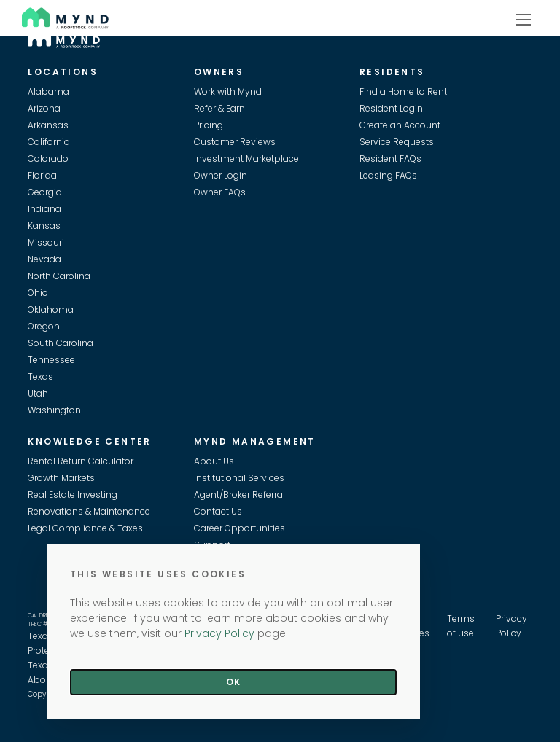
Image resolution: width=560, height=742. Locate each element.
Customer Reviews (235, 142)
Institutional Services (239, 478)
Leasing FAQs (388, 175)
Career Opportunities (240, 528)
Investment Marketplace (246, 159)
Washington (54, 410)
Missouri (46, 242)
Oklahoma (51, 309)
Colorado (48, 159)
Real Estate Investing (73, 495)
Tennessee (51, 360)
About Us (214, 461)
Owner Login (221, 175)
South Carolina (61, 343)
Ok (233, 682)
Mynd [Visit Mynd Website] (36, 16)
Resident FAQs (390, 159)
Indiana (44, 209)
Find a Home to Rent (403, 91)
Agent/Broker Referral (240, 495)
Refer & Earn (219, 108)
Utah (38, 393)
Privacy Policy (219, 633)
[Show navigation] (523, 19)
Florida (42, 175)
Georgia (45, 192)
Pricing (209, 125)
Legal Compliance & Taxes (85, 528)
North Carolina (59, 276)
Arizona (44, 108)
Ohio (38, 293)
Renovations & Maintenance (89, 511)
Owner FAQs (220, 192)
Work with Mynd (228, 91)
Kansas (44, 226)
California (49, 142)
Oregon (44, 326)
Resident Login (391, 108)
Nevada (44, 259)
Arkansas (48, 125)
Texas (40, 376)
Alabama (48, 91)
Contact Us (218, 511)
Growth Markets (61, 478)
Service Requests (397, 142)
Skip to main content (6, 63)
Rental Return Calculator (81, 461)
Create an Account (400, 125)
